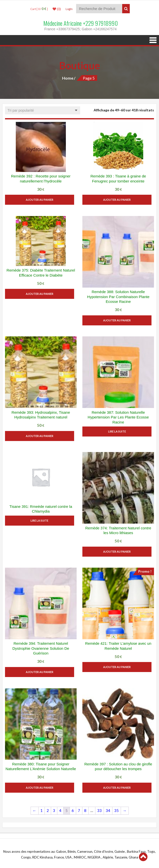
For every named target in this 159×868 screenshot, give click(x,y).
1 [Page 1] (41, 810)
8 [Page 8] (85, 810)
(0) (57, 9)
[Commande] (43, 110)
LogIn (69, 9)
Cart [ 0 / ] (39, 9)
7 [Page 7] (79, 810)
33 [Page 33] (99, 810)
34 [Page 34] (108, 810)
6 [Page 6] (73, 810)
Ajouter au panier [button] (41, 200)
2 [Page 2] (48, 810)
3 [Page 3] (54, 810)
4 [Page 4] (60, 810)
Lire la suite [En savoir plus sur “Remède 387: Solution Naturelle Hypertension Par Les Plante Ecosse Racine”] (118, 431)
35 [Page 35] (116, 810)
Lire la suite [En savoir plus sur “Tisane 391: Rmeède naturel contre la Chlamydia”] (41, 520)
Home (68, 78)
